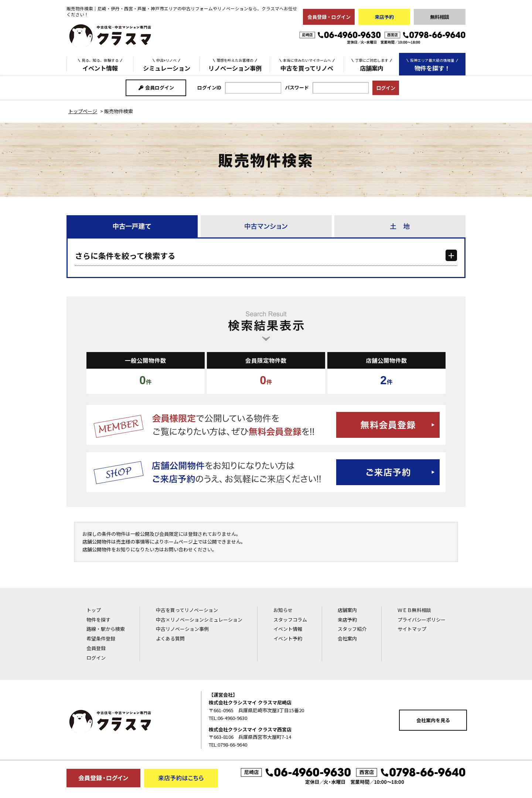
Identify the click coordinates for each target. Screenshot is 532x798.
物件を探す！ (432, 65)
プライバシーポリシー (422, 620)
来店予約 (384, 17)
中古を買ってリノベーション (187, 610)
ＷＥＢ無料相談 (414, 610)
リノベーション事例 (235, 64)
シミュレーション (167, 64)
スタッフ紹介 (352, 629)
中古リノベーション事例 (182, 629)
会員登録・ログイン (329, 17)
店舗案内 (372, 64)
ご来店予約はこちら (266, 472)
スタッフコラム (290, 620)
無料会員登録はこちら (266, 425)
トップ (94, 610)
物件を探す (98, 620)
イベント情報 (100, 64)
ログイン (96, 658)
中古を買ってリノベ (307, 64)
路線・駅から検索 (106, 629)
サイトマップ (412, 629)
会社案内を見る (433, 720)
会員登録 (96, 648)
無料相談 (440, 17)
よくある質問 (170, 638)
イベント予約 (288, 638)
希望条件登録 (101, 638)
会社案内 (347, 638)
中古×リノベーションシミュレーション (199, 620)
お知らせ (283, 610)
